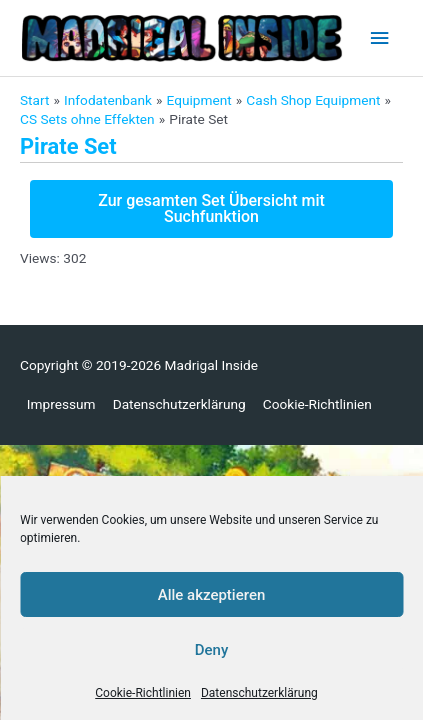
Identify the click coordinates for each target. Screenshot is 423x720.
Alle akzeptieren (212, 595)
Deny (212, 650)
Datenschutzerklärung (259, 693)
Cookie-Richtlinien (143, 693)
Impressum (61, 404)
